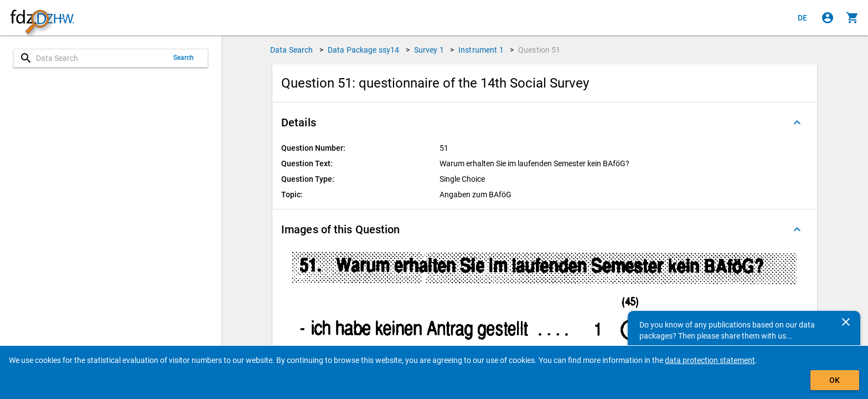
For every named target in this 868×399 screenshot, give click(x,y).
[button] (545, 122)
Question (539, 50)
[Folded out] (797, 122)
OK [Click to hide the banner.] (835, 380)
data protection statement (710, 360)
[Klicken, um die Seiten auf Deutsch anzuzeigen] (803, 18)
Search (184, 58)
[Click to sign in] (828, 18)
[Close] (846, 322)
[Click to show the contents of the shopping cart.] (852, 18)
